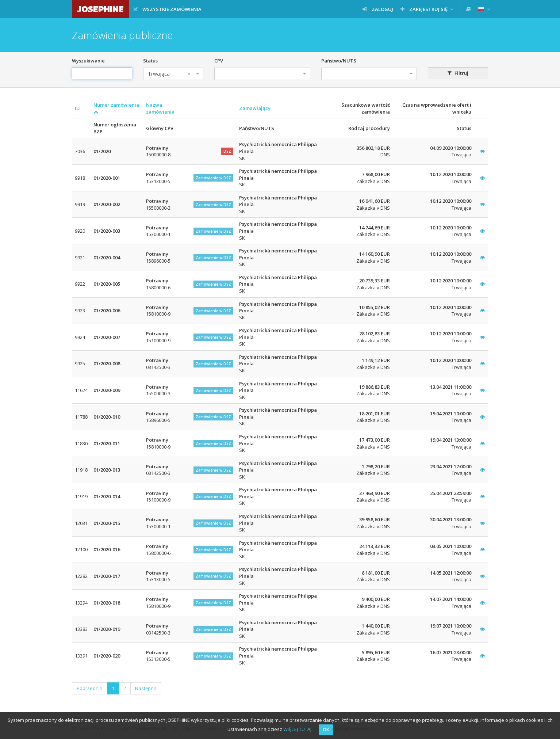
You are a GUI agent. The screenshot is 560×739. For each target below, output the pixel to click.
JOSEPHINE (101, 9)
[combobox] (173, 74)
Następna (146, 688)
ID (77, 108)
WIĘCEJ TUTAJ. (298, 729)
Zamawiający (255, 108)
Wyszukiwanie (88, 61)
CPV (219, 61)
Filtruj (458, 73)
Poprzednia (90, 688)
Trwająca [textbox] (169, 74)
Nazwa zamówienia (160, 108)
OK (326, 730)
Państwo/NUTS (339, 61)
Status (150, 61)
